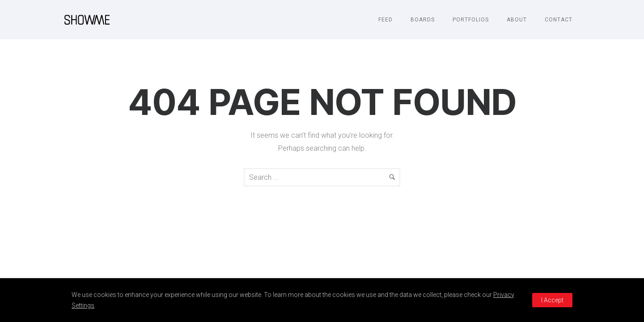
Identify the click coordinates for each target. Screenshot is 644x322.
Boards (423, 20)
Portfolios (471, 20)
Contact (559, 20)
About (517, 20)
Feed (386, 20)
